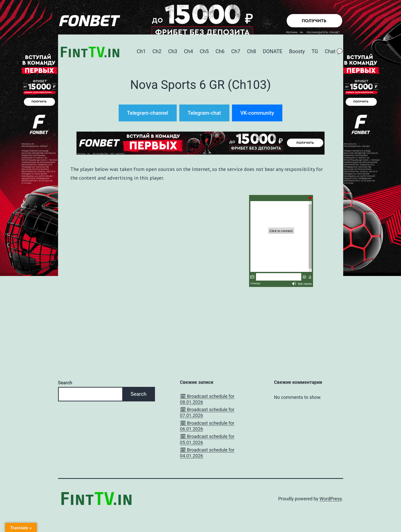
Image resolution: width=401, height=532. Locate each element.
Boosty (297, 51)
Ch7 (236, 51)
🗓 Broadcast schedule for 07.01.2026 (207, 412)
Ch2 (157, 51)
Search (65, 383)
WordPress (331, 499)
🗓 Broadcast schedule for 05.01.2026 (207, 439)
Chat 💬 (334, 51)
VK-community (257, 113)
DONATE (273, 51)
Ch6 (220, 51)
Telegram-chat (204, 113)
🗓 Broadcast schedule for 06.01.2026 (207, 426)
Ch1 (141, 51)
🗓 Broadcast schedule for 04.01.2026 (207, 453)
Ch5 (204, 51)
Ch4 (188, 51)
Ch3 (173, 51)
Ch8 (252, 51)
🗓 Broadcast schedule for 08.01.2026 (207, 399)
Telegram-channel (148, 113)
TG (315, 51)
